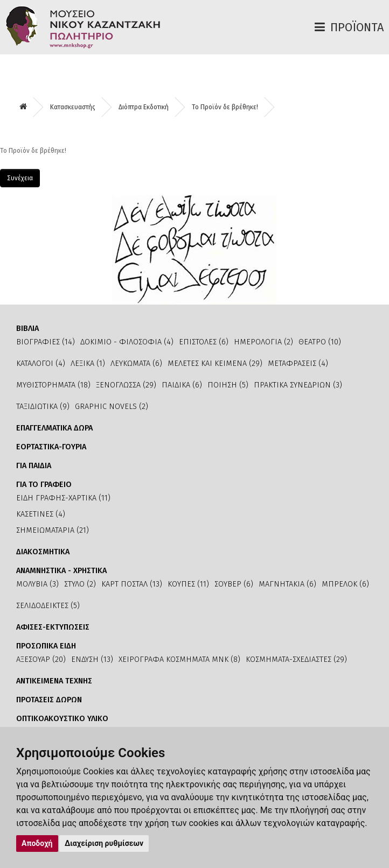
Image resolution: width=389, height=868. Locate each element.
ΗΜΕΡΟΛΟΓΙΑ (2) (263, 342)
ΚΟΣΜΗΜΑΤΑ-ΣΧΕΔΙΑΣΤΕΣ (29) (296, 659)
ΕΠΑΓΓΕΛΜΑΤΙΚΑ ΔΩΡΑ (54, 428)
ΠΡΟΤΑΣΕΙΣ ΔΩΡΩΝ (49, 700)
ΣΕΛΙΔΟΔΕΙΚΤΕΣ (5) (48, 606)
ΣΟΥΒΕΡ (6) (234, 584)
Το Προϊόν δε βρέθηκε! (225, 107)
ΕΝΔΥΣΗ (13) (92, 659)
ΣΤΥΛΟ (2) (80, 584)
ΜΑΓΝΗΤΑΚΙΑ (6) (287, 584)
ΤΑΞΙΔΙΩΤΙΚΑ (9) (43, 407)
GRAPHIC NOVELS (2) (112, 407)
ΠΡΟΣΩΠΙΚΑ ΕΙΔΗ (46, 646)
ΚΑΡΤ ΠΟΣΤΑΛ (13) (132, 584)
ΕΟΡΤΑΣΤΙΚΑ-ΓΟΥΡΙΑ (51, 447)
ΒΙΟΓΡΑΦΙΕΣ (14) (46, 342)
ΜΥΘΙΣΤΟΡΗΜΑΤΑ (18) (53, 385)
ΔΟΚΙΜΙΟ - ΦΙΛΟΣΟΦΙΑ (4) (127, 342)
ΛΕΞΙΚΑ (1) (88, 364)
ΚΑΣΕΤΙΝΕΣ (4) (41, 514)
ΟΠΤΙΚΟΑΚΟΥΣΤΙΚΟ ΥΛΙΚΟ (62, 719)
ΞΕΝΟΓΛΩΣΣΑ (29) (126, 385)
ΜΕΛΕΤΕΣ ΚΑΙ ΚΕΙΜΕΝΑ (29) (215, 364)
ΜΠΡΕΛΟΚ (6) (345, 584)
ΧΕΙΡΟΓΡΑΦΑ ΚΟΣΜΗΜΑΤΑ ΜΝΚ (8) (179, 659)
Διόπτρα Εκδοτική (144, 107)
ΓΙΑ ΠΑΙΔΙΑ (34, 466)
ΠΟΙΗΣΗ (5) (228, 385)
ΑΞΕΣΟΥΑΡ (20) (41, 659)
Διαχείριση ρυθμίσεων (104, 843)
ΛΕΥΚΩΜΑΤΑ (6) (136, 364)
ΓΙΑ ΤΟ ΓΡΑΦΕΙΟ (44, 485)
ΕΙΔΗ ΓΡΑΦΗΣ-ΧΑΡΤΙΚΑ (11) (63, 498)
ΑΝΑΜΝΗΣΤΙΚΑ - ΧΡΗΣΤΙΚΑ (61, 571)
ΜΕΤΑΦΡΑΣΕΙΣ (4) (298, 364)
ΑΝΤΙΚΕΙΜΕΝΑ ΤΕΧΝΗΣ (54, 681)
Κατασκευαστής (73, 107)
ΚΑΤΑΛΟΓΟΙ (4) (41, 364)
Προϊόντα (357, 27)
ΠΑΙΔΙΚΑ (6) (182, 385)
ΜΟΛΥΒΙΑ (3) (37, 584)
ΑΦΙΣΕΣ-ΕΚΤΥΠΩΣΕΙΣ (53, 627)
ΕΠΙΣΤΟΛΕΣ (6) (204, 342)
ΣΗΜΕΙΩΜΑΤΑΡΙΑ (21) (53, 530)
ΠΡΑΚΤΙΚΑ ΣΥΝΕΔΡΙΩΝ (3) (298, 385)
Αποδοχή (37, 843)
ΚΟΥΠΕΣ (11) (188, 584)
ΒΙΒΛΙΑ (27, 329)
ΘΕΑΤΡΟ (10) (320, 342)
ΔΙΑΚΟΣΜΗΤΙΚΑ (43, 552)
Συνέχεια (20, 178)
